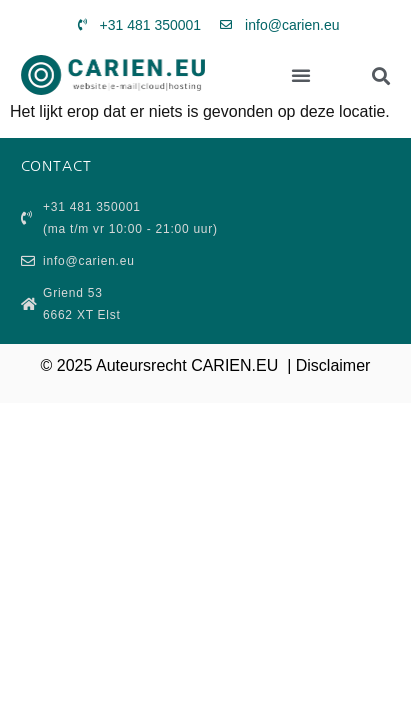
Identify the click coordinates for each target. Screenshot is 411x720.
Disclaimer (333, 365)
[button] (301, 75)
